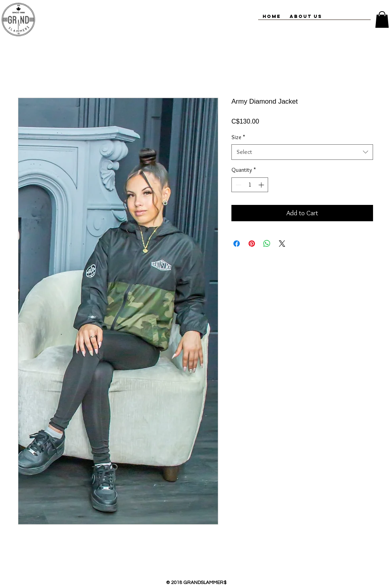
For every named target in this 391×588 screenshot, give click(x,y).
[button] (382, 20)
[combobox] (302, 152)
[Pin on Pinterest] (252, 244)
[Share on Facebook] (237, 244)
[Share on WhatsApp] (267, 244)
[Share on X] (282, 244)
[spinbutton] (250, 185)
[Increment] (262, 185)
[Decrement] (238, 185)
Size (238, 137)
